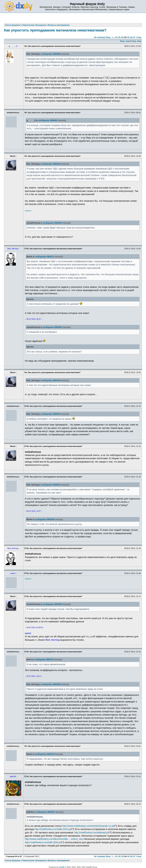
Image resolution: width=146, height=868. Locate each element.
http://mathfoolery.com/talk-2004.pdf (44, 842)
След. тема (136, 41)
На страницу (100, 37)
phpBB (62, 867)
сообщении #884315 (44, 660)
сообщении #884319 (44, 754)
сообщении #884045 (52, 223)
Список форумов (13, 860)
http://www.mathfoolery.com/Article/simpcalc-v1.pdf (89, 826)
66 (131, 37)
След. (139, 37)
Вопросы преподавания (59, 860)
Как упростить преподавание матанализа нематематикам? (55, 30)
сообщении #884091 (52, 327)
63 (122, 37)
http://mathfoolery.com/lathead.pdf (92, 833)
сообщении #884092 (48, 120)
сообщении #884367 (45, 812)
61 (116, 37)
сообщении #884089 (51, 54)
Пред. (108, 37)
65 (128, 37)
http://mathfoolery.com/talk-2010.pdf (53, 829)
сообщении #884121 (44, 257)
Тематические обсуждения (34, 860)
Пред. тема (125, 41)
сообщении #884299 (44, 519)
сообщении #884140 (51, 380)
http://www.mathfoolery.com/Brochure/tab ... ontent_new (54, 839)
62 (119, 37)
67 (134, 37)
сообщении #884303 (52, 604)
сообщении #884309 (51, 684)
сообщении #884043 (51, 164)
